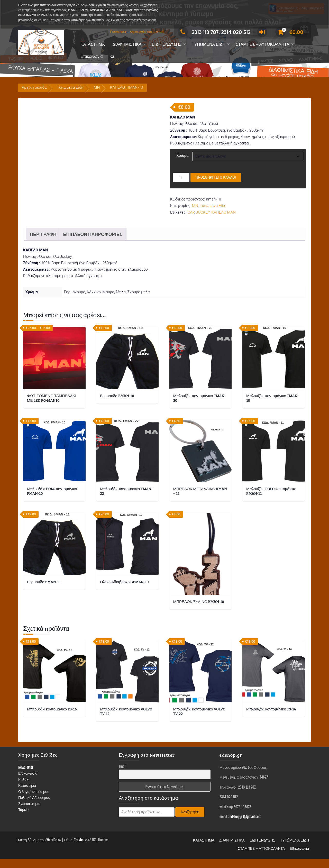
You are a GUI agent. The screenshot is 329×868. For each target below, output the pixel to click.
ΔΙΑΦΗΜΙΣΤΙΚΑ (127, 44)
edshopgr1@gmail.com (245, 826)
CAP (191, 212)
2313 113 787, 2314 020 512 (214, 32)
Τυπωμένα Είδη (70, 87)
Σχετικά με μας (30, 813)
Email (122, 776)
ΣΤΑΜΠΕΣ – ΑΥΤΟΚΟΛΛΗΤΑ (262, 44)
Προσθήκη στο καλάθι (216, 177)
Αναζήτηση (190, 821)
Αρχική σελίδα (34, 87)
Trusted (79, 849)
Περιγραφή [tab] (43, 243)
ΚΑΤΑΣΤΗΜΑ (93, 44)
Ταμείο (23, 819)
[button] (112, 57)
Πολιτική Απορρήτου (34, 806)
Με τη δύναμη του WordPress (40, 849)
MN (97, 87)
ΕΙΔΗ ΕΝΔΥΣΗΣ (167, 44)
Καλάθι (24, 788)
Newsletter (26, 776)
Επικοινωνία (92, 56)
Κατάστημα (27, 794)
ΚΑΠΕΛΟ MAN (223, 212)
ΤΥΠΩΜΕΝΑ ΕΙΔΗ (209, 44)
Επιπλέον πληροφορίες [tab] (93, 243)
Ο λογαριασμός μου (34, 801)
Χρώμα (182, 156)
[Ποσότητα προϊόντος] (181, 177)
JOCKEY (203, 212)
